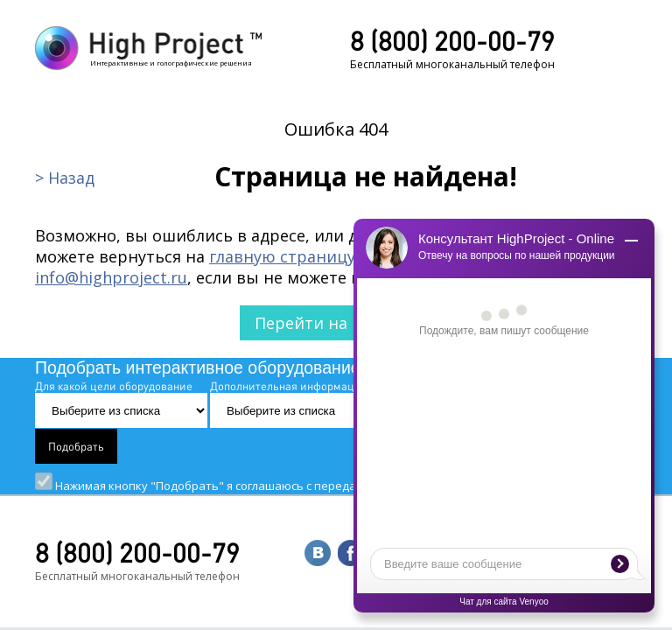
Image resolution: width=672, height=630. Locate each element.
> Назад (65, 178)
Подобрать (76, 446)
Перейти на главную (336, 323)
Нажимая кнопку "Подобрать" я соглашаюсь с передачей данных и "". (335, 486)
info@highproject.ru (111, 277)
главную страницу (282, 256)
